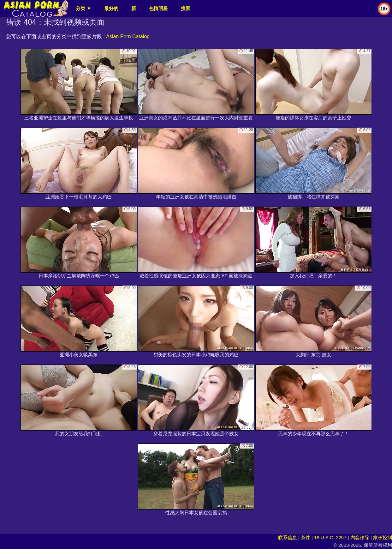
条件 (306, 537)
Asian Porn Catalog (128, 36)
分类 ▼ (83, 8)
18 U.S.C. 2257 (330, 537)
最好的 (111, 8)
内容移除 (360, 537)
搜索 (186, 8)
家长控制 (383, 537)
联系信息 (288, 537)
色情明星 (158, 8)
